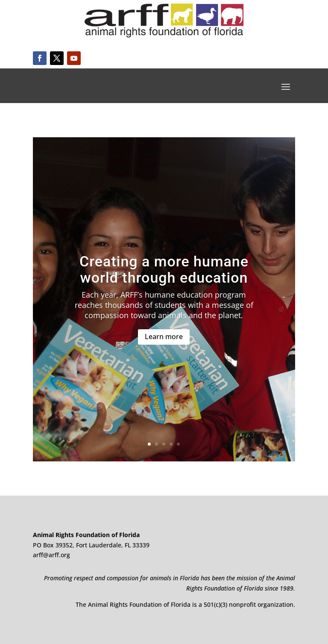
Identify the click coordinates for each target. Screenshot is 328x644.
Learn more (164, 337)
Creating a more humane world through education (164, 269)
